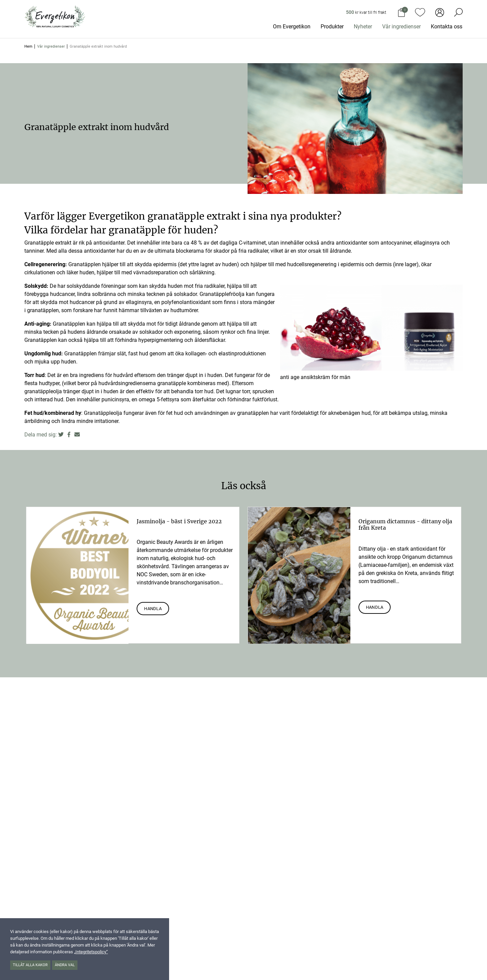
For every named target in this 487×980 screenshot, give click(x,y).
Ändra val (65, 965)
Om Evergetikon (292, 27)
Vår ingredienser (401, 27)
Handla (153, 609)
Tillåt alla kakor (30, 965)
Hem (28, 46)
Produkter (332, 27)
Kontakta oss (447, 27)
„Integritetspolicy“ (91, 952)
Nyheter (363, 27)
